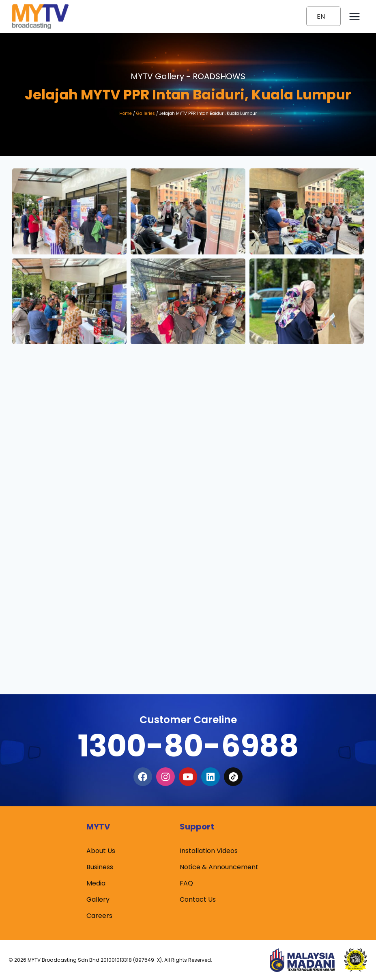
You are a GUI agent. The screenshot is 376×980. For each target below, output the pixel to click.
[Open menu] (354, 16)
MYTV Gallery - (188, 76)
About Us (101, 851)
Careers (99, 916)
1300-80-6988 (188, 746)
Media (96, 883)
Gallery (98, 899)
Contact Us (198, 899)
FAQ (186, 883)
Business (100, 867)
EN (321, 16)
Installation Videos (209, 851)
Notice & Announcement (219, 867)
